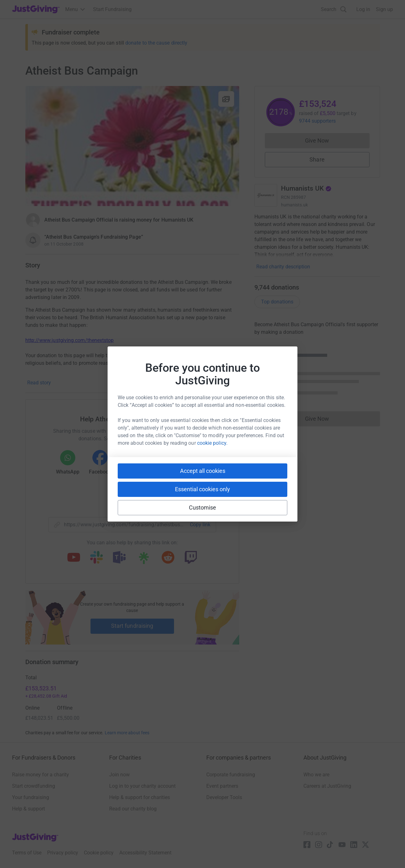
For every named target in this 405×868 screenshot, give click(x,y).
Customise (203, 507)
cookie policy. (212, 443)
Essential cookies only (202, 489)
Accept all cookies (203, 471)
